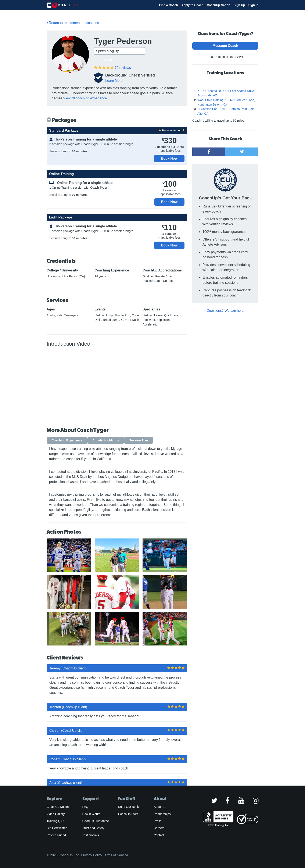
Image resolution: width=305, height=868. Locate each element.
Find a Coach (168, 5)
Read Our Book (128, 807)
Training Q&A (56, 821)
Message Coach (225, 46)
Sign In (253, 5)
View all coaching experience (85, 98)
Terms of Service (116, 855)
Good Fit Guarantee (96, 821)
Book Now (169, 158)
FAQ (85, 807)
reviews (123, 68)
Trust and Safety (93, 828)
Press (158, 821)
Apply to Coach (192, 5)
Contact (159, 835)
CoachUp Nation (218, 5)
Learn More (114, 81)
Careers (159, 828)
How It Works (91, 814)
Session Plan (139, 440)
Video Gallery (56, 814)
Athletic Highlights (106, 440)
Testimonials (91, 835)
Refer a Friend (56, 835)
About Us (160, 807)
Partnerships (162, 814)
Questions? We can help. (225, 311)
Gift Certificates (57, 828)
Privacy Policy (91, 855)
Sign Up (239, 5)
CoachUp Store (128, 814)
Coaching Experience (67, 440)
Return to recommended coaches (73, 23)
